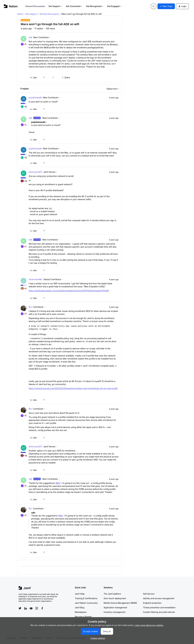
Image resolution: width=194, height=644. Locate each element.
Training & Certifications (86, 598)
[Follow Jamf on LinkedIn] (26, 608)
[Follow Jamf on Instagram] (37, 608)
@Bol (58, 483)
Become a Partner (83, 617)
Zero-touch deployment (115, 598)
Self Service (149, 594)
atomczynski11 (35, 172)
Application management (115, 607)
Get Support (55, 6)
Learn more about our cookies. (149, 625)
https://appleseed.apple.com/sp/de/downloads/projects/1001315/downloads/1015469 (69, 291)
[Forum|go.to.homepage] (11, 6)
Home (20, 14)
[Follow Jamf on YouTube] (31, 608)
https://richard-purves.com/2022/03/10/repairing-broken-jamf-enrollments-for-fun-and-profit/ (73, 388)
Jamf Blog (80, 607)
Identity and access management (159, 598)
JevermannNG (35, 279)
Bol (30, 307)
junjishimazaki (35, 97)
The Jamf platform (112, 594)
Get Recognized (95, 6)
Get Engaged (114, 6)
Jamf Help (80, 594)
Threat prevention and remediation (159, 607)
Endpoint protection (152, 603)
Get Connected (74, 6)
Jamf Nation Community (86, 603)
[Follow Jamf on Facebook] (42, 608)
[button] (166, 6)
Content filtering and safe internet (159, 612)
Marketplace (81, 612)
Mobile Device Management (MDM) (120, 603)
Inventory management (115, 612)
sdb (30, 37)
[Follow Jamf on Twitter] (20, 608)
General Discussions (35, 6)
